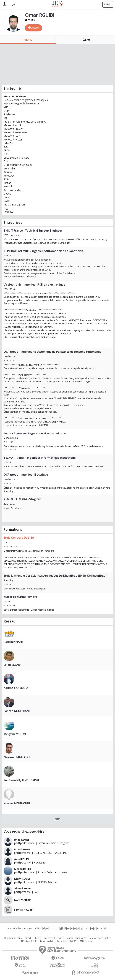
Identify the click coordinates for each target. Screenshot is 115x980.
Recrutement (49, 938)
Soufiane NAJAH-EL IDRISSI (21, 780)
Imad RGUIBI (21, 840)
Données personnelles (76, 938)
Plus (57, 819)
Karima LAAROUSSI (16, 688)
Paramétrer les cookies (100, 938)
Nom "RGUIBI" (23, 900)
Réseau (85, 40)
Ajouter (35, 28)
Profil (28, 40)
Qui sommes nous (13, 938)
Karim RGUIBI (22, 879)
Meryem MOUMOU (17, 734)
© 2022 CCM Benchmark (82, 941)
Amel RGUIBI (22, 859)
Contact (27, 938)
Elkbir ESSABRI (13, 665)
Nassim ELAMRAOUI (17, 757)
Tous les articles (47, 941)
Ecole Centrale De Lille (19, 538)
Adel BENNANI (13, 642)
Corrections (62, 941)
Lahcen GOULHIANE (17, 711)
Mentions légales (30, 941)
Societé (60, 938)
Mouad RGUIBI (23, 869)
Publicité (37, 938)
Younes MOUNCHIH (17, 803)
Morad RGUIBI (22, 849)
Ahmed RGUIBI (23, 888)
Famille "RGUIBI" (24, 910)
